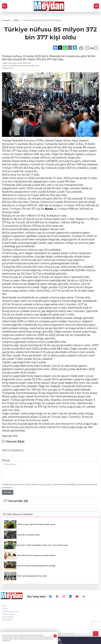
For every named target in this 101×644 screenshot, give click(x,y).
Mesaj (6, 460)
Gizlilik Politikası (8, 614)
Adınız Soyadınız (13, 450)
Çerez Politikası (8, 617)
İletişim (5, 609)
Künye (4, 606)
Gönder (8, 492)
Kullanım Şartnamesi (10, 611)
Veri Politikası (7, 620)
